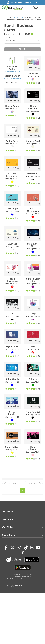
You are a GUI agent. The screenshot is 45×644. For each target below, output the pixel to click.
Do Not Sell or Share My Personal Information (22, 579)
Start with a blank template (12, 78)
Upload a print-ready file (12, 72)
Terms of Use (28, 574)
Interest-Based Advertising (23, 577)
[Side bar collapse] (42, 8)
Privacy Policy (17, 574)
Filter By (23, 49)
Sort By (9, 38)
